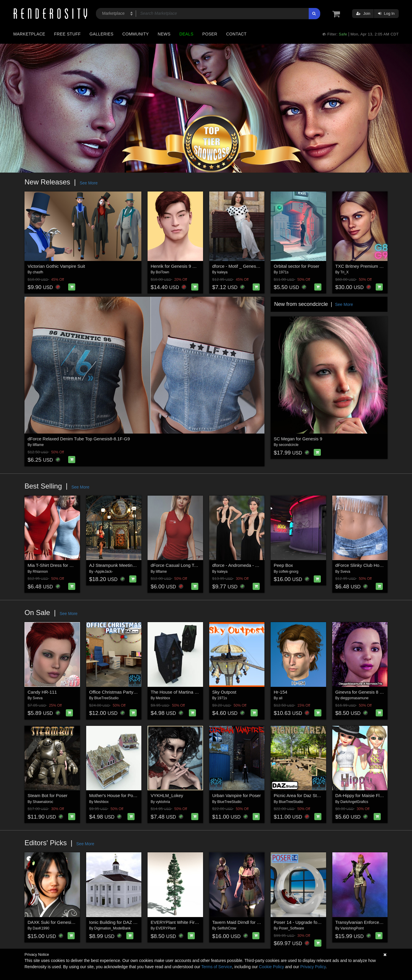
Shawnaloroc (43, 802)
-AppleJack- (103, 572)
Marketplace (29, 34)
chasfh (38, 272)
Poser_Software (291, 928)
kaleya (222, 272)
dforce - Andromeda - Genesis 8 (244, 565)
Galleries (101, 34)
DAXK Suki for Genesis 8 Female (61, 922)
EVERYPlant (166, 928)
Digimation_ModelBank (112, 928)
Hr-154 (281, 692)
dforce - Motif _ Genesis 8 (238, 266)
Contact (236, 34)
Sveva (345, 572)
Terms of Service (217, 967)
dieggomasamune (354, 698)
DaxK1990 (41, 928)
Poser (210, 34)
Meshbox (163, 698)
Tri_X (344, 272)
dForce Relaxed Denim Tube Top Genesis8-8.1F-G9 (79, 439)
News (164, 34)
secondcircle (289, 445)
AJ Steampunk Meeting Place (118, 565)
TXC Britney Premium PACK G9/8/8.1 (372, 266)
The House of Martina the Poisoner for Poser (195, 692)
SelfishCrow (227, 928)
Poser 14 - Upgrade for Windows (306, 922)
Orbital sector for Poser (297, 266)
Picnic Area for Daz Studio (300, 795)
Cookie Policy (271, 967)
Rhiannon (40, 572)
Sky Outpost (224, 692)
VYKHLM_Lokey (167, 795)
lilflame (38, 445)
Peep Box (283, 565)
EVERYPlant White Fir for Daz (180, 922)
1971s (284, 272)
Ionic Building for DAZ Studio (117, 922)
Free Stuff (67, 34)
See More (89, 183)
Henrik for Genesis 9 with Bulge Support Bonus (197, 266)
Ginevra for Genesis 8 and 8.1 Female (373, 692)
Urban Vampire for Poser (237, 795)
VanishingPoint (352, 928)
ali (281, 698)
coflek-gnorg (289, 572)
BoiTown (162, 272)
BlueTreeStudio (106, 698)
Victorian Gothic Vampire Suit (57, 266)
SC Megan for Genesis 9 (298, 439)
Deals (187, 34)
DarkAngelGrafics (354, 802)
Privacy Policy (313, 967)
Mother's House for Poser (114, 795)
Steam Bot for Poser (48, 795)
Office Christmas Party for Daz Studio (126, 692)
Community (136, 34)
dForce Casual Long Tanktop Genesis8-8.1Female (200, 565)
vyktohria (163, 802)
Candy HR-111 (42, 692)
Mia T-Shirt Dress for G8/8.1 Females (64, 565)
